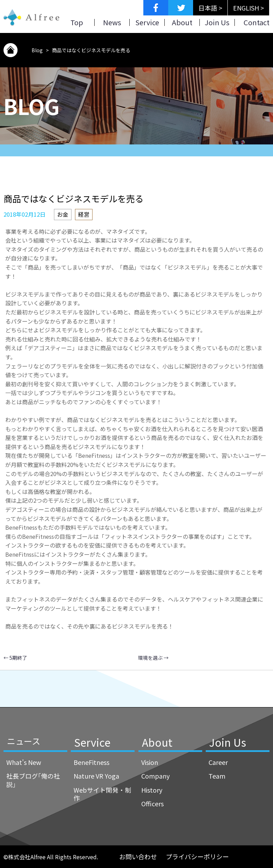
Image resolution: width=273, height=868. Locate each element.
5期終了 (15, 658)
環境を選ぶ (153, 658)
